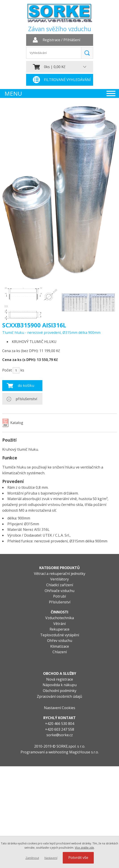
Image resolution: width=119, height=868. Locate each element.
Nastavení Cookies (60, 708)
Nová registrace (60, 679)
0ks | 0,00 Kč (55, 67)
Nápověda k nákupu (60, 685)
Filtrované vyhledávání (67, 80)
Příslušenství (60, 602)
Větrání (59, 624)
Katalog (17, 423)
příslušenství (26, 399)
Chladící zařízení (60, 585)
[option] (31, 303)
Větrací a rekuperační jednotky (60, 574)
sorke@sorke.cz (60, 735)
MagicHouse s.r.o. (84, 752)
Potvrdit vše (78, 858)
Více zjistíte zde (84, 848)
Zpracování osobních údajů (59, 696)
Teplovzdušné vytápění (60, 635)
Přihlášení (72, 40)
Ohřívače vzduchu (59, 591)
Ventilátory (59, 579)
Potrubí (59, 596)
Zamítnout (32, 858)
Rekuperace (59, 629)
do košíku (26, 385)
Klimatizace (60, 646)
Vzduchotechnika (60, 618)
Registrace (51, 40)
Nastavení (51, 858)
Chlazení (60, 652)
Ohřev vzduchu (60, 641)
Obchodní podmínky (60, 691)
